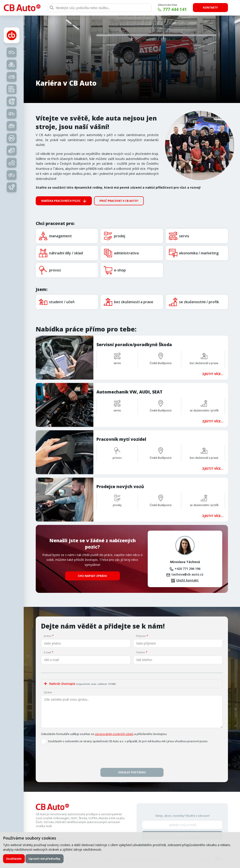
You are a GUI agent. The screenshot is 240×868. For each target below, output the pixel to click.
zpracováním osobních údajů (114, 734)
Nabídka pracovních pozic (61, 201)
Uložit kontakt (187, 580)
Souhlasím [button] (14, 859)
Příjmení (141, 636)
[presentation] (132, 757)
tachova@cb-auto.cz (187, 574)
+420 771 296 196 (188, 569)
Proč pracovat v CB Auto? (119, 201)
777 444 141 (175, 9)
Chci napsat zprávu (92, 576)
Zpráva (48, 692)
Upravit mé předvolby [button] (44, 859)
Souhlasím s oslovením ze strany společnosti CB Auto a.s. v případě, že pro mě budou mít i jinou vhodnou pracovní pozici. (128, 741)
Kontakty (210, 8)
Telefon (140, 652)
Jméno (48, 636)
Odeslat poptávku (132, 772)
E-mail (47, 652)
